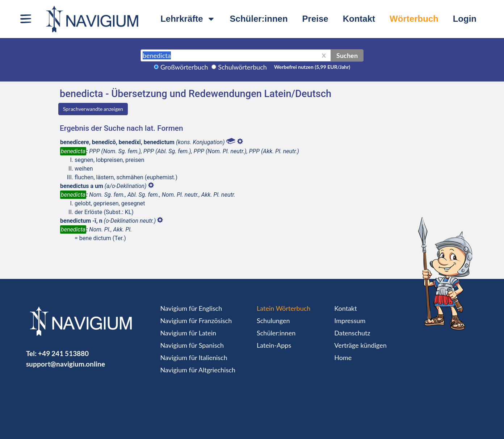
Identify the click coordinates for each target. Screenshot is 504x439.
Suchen (347, 55)
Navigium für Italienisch (194, 358)
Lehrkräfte (188, 19)
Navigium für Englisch (191, 308)
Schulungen (273, 321)
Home (343, 358)
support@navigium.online (66, 364)
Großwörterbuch (184, 67)
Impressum (350, 321)
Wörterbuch (414, 19)
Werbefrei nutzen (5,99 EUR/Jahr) (312, 67)
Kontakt (359, 19)
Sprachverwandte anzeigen (93, 109)
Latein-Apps (274, 345)
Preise (315, 19)
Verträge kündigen (360, 345)
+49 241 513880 (63, 353)
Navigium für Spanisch (192, 345)
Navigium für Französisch (196, 321)
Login (465, 19)
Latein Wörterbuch (283, 308)
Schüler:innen (259, 19)
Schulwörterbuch (242, 67)
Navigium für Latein (188, 333)
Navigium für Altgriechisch (198, 370)
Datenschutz (352, 333)
